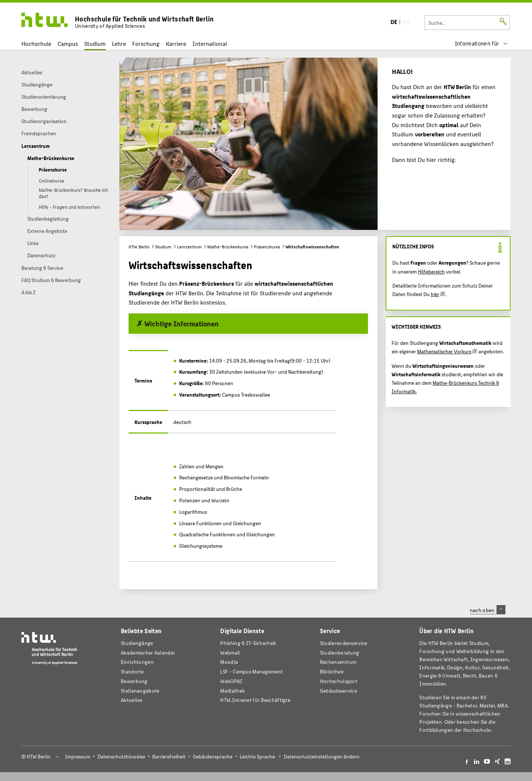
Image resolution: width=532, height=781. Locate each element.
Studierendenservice (344, 643)
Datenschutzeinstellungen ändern (322, 756)
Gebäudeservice (338, 691)
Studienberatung (340, 653)
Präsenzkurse (267, 247)
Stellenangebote (140, 691)
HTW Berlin (139, 247)
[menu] (481, 43)
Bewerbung (134, 681)
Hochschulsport (339, 681)
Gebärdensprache (213, 756)
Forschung (146, 43)
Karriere (176, 43)
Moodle (229, 662)
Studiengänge (137, 643)
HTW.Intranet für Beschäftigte (255, 700)
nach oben (488, 610)
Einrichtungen (137, 662)
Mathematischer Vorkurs (444, 351)
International (210, 43)
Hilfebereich (431, 271)
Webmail (230, 653)
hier (435, 294)
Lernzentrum (189, 247)
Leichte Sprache (257, 756)
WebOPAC (231, 681)
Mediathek (232, 691)
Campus (68, 43)
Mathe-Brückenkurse (228, 247)
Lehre (119, 43)
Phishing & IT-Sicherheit (248, 643)
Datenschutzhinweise (121, 756)
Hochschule (36, 43)
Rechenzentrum (338, 662)
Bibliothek (332, 671)
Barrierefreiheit (169, 756)
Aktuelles (132, 700)
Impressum (78, 756)
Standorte (132, 671)
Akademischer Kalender (148, 653)
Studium (95, 43)
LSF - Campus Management (251, 671)
